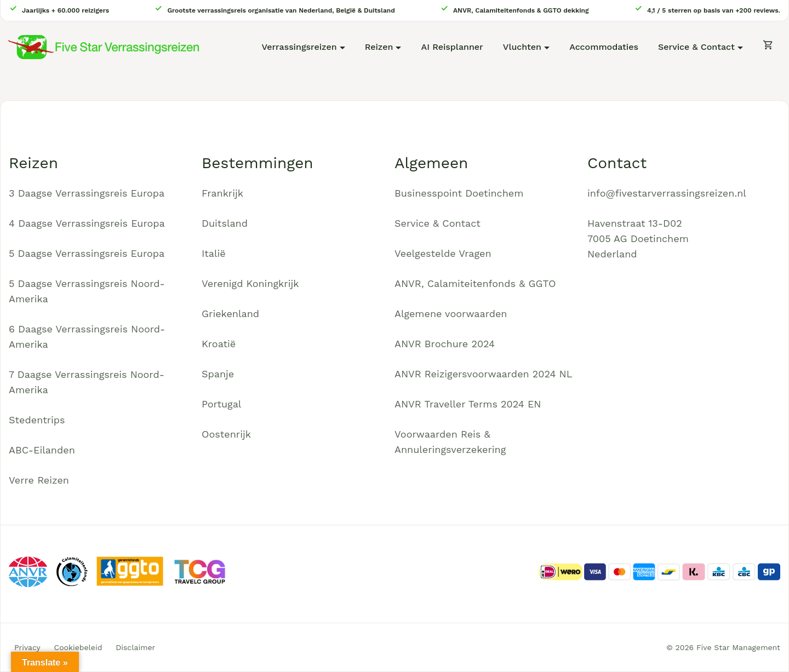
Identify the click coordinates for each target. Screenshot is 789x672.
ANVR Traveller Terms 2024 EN (468, 404)
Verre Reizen (39, 480)
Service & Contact (696, 47)
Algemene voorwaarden (451, 314)
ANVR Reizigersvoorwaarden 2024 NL (484, 374)
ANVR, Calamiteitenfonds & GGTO (475, 283)
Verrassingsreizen (299, 47)
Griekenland (230, 314)
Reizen (379, 47)
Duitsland (225, 223)
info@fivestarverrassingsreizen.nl (667, 193)
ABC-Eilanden (42, 450)
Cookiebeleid (78, 647)
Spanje (218, 374)
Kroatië (219, 344)
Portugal (221, 404)
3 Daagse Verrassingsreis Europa (87, 193)
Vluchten (522, 47)
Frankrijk (222, 193)
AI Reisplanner (452, 47)
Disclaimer (135, 647)
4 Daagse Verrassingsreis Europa (87, 223)
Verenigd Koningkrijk (250, 283)
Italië (214, 253)
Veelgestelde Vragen (443, 253)
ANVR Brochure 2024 (445, 344)
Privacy (27, 647)
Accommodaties (604, 47)
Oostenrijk (226, 434)
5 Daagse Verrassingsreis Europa (87, 253)
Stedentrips (37, 420)
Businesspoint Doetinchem (459, 193)
